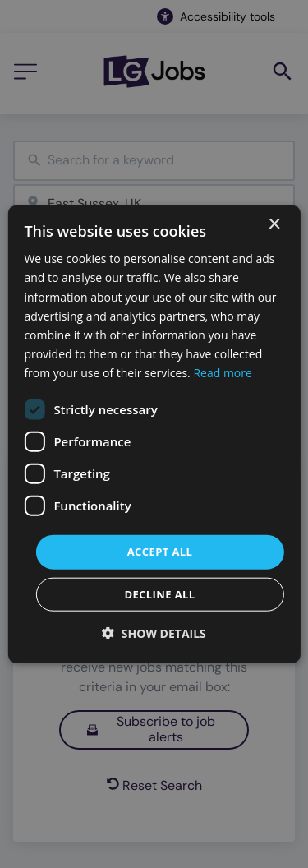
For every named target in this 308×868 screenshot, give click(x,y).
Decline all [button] (159, 593)
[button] (154, 633)
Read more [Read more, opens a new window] (222, 373)
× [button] (274, 225)
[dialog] (154, 434)
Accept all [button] (160, 552)
